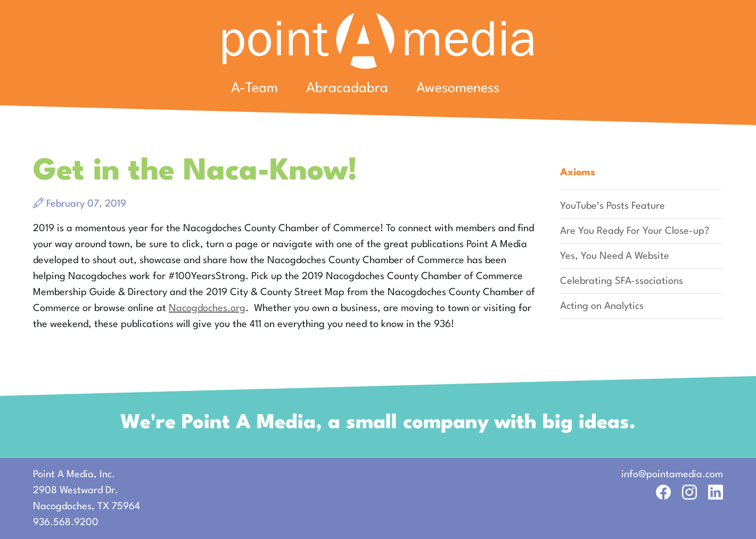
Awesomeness (458, 88)
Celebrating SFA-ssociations (622, 281)
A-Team (254, 88)
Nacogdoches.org (207, 308)
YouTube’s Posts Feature (613, 206)
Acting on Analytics (602, 306)
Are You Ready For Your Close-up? (635, 231)
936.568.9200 (66, 522)
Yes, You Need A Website (615, 256)
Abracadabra (347, 88)
